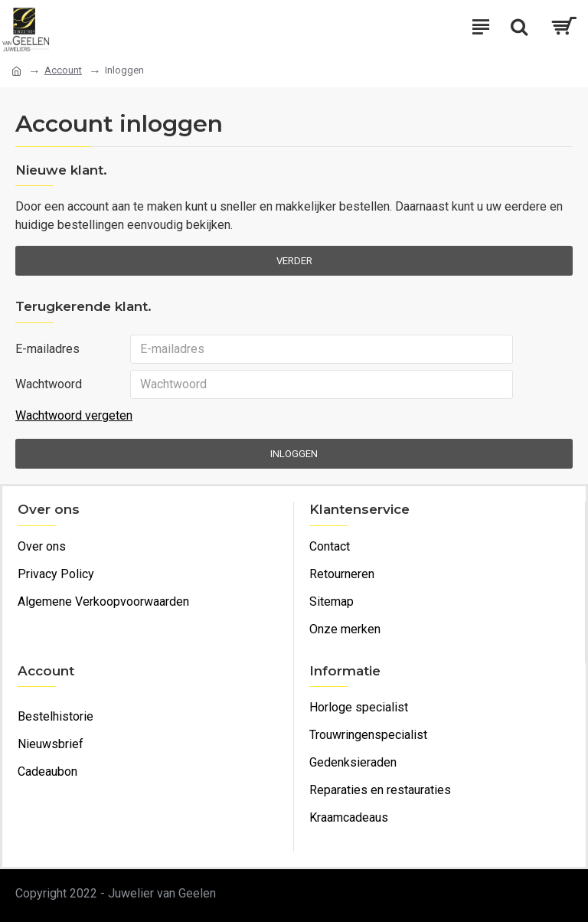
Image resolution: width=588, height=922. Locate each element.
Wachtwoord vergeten (74, 415)
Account (63, 70)
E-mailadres (47, 349)
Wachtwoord (49, 384)
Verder (294, 261)
